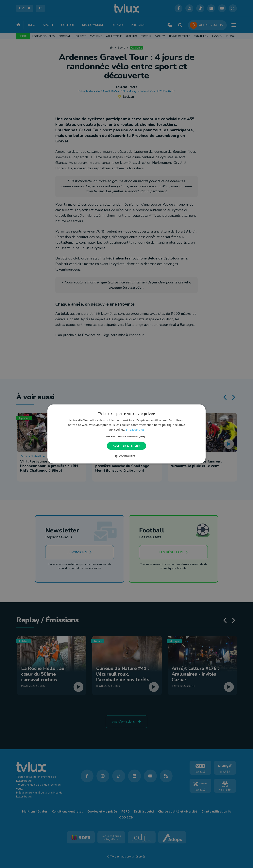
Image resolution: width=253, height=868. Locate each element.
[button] (127, 437)
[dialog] (126, 434)
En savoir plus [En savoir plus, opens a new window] (135, 429)
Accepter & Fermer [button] (127, 446)
